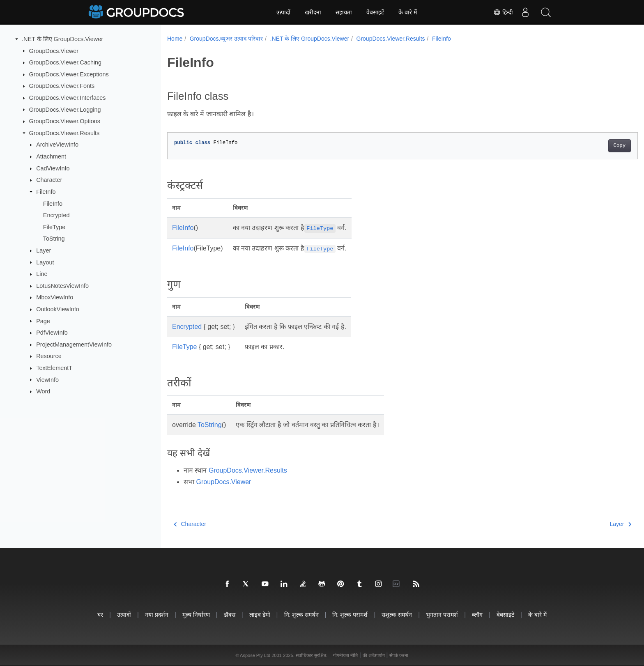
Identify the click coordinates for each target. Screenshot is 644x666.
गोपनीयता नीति (345, 655)
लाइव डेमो (260, 614)
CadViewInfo (53, 168)
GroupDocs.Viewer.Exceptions (69, 74)
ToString (54, 239)
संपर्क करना (399, 655)
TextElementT (54, 368)
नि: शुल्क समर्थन (301, 614)
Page (43, 321)
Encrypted (56, 215)
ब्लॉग (477, 614)
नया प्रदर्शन (157, 614)
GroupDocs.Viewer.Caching (66, 62)
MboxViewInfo (55, 297)
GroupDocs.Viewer (54, 51)
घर (100, 614)
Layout (45, 262)
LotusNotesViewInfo (62, 286)
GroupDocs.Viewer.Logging (65, 109)
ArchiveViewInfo (57, 145)
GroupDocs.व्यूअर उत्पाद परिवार (226, 39)
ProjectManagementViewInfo (74, 344)
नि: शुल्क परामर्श (350, 614)
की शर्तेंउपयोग (374, 655)
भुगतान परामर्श (442, 614)
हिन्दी (503, 12)
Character (49, 180)
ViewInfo (47, 379)
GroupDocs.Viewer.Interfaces (68, 98)
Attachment (51, 156)
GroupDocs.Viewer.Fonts (62, 86)
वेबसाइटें (375, 12)
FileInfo (46, 192)
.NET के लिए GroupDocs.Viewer (62, 39)
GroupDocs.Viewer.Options (65, 121)
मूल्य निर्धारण (196, 614)
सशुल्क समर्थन (397, 614)
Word (43, 391)
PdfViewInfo (52, 333)
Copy (587, 146)
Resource (49, 356)
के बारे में (408, 12)
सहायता (344, 12)
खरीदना (313, 12)
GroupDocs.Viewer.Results (64, 133)
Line (42, 274)
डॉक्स (230, 614)
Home (175, 39)
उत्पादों (283, 12)
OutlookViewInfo (58, 309)
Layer (44, 250)
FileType (54, 227)
